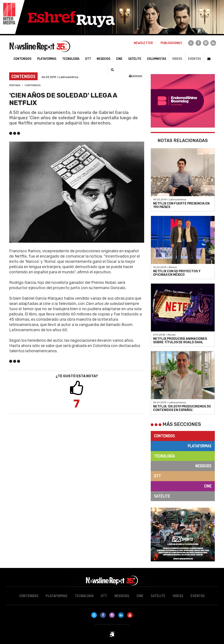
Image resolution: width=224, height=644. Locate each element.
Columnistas (157, 59)
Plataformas (200, 446)
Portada (15, 85)
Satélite (162, 496)
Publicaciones (171, 43)
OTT (157, 476)
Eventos (195, 59)
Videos (177, 59)
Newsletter (143, 43)
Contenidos (33, 85)
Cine (208, 486)
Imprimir (136, 76)
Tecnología (164, 456)
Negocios (203, 466)
